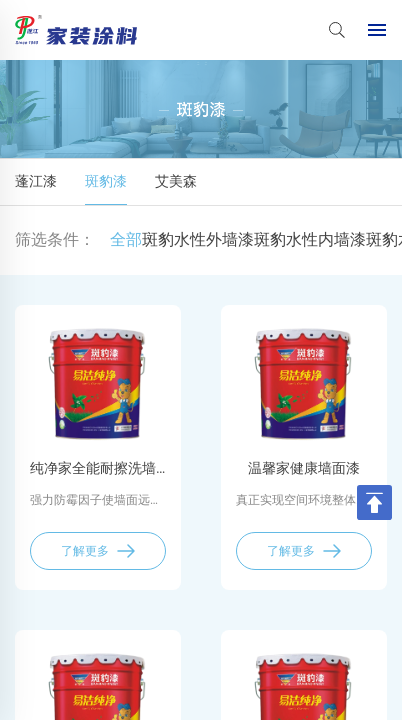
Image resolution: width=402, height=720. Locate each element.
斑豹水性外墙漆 (198, 239)
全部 (126, 239)
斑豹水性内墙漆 (310, 239)
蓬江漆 (36, 181)
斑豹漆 (106, 181)
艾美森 (176, 181)
